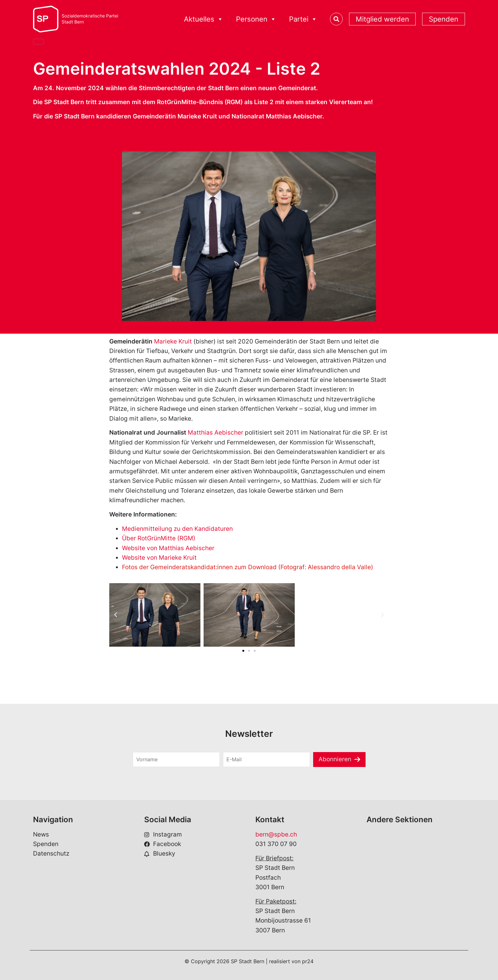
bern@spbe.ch (276, 834)
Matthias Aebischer (215, 433)
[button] (116, 615)
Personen (256, 19)
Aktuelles (204, 19)
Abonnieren (335, 759)
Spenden (444, 19)
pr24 (308, 961)
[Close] (38, 42)
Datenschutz (51, 853)
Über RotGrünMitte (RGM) (159, 538)
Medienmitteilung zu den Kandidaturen (177, 529)
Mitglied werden (382, 19)
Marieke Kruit (173, 341)
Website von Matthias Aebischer (168, 548)
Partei (303, 19)
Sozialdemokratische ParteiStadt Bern (90, 19)
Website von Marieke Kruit (159, 558)
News (41, 834)
